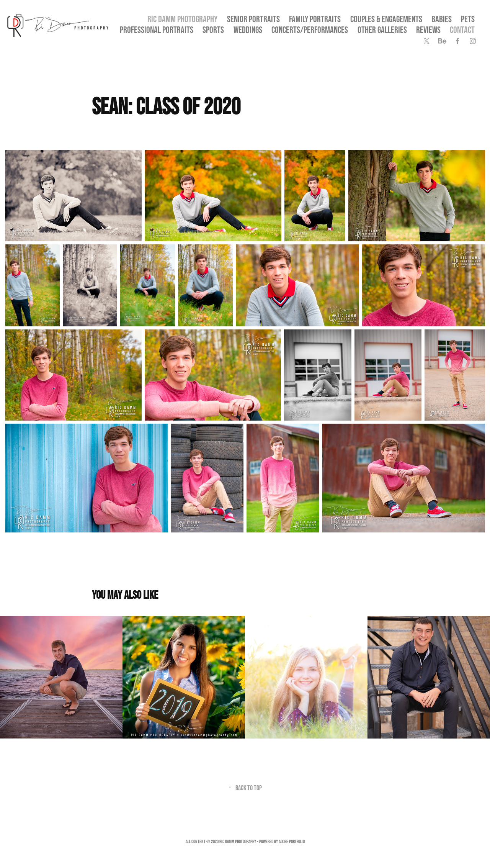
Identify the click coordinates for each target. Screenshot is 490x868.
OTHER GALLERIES (382, 30)
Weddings (248, 30)
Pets (468, 19)
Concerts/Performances (310, 30)
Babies (442, 19)
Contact (462, 30)
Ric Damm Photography (182, 19)
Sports (213, 30)
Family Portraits (315, 19)
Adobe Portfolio (292, 841)
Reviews (428, 30)
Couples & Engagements (386, 19)
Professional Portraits (157, 30)
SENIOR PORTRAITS (253, 19)
